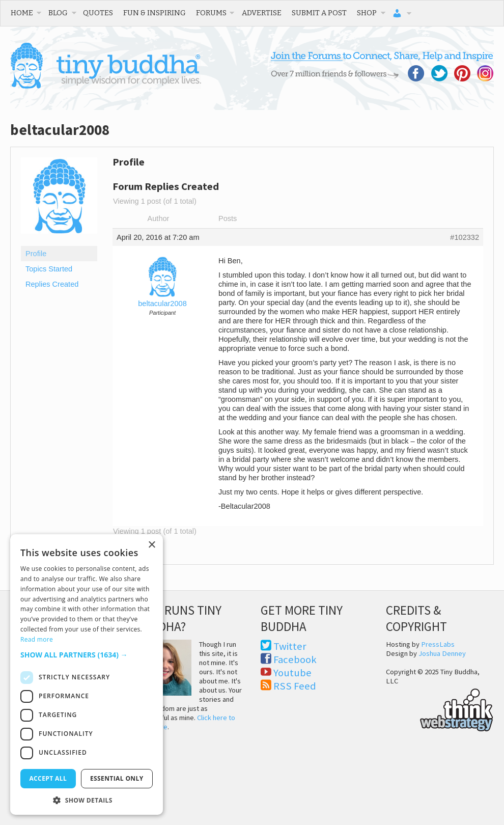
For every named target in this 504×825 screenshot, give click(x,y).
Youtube (292, 673)
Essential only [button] (117, 778)
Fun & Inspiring (155, 13)
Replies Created (52, 284)
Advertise (262, 13)
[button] (87, 655)
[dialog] (87, 675)
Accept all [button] (48, 778)
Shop (367, 13)
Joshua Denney (442, 653)
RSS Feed (295, 686)
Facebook (295, 659)
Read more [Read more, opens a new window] (37, 639)
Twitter (290, 646)
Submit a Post (319, 13)
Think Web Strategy (440, 708)
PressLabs (438, 644)
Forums (211, 13)
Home (22, 13)
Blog (58, 13)
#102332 (465, 237)
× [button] (151, 545)
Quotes (98, 13)
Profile (36, 254)
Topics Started (49, 269)
